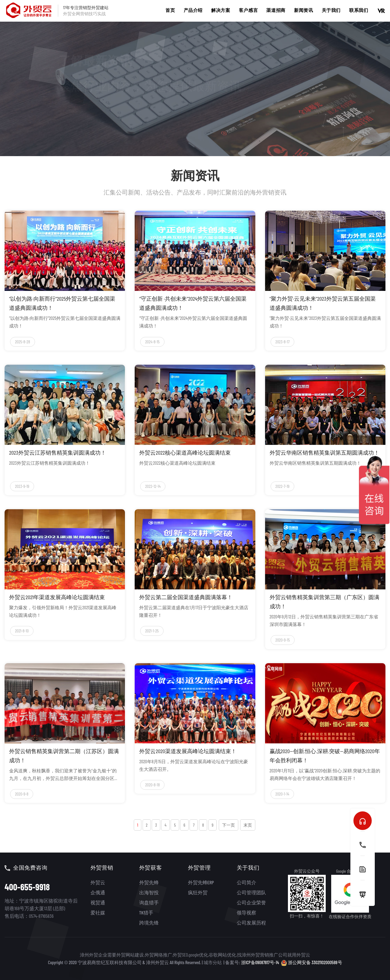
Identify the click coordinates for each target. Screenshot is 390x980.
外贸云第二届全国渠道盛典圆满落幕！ (186, 597)
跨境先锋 (149, 923)
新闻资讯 (303, 10)
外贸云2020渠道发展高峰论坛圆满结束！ (188, 751)
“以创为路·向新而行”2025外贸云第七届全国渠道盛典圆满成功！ (62, 303)
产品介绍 (193, 10)
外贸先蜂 (149, 882)
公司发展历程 (251, 923)
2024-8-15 (152, 342)
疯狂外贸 (198, 892)
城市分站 (213, 962)
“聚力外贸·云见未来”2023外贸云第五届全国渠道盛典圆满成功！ (323, 303)
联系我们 (359, 10)
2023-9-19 (22, 486)
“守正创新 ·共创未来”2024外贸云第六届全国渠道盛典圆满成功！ (193, 303)
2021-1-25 (152, 631)
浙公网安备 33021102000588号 (312, 962)
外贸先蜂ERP (201, 882)
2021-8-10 (22, 631)
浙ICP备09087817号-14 (260, 962)
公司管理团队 (251, 892)
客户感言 (248, 10)
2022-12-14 (153, 486)
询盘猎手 (149, 902)
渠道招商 (276, 10)
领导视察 (246, 912)
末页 (248, 825)
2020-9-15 (283, 640)
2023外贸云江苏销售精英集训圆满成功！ (58, 452)
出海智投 (149, 892)
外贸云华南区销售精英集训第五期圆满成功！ (324, 452)
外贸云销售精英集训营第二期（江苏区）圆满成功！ (64, 756)
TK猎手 (146, 912)
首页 (170, 10)
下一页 (229, 825)
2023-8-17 (283, 342)
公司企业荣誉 (251, 902)
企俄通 (98, 892)
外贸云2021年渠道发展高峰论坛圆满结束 (57, 597)
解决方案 (221, 10)
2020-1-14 (282, 794)
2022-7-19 (282, 486)
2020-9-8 (22, 794)
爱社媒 (98, 912)
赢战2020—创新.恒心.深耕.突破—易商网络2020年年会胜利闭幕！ (325, 756)
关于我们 (331, 10)
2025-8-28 (22, 342)
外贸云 (98, 882)
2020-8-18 (152, 785)
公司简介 (246, 882)
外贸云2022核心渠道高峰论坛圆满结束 (185, 452)
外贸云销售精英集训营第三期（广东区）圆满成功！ (324, 602)
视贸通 (98, 902)
